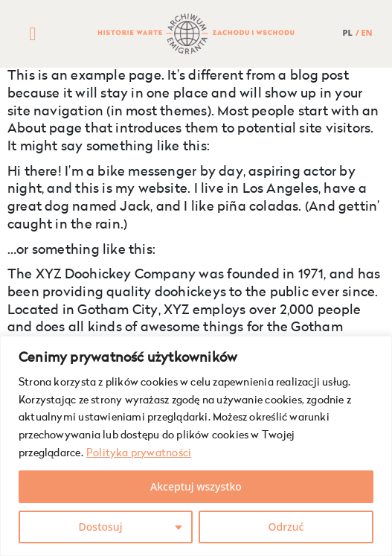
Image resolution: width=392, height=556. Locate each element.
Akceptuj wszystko (196, 486)
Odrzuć (286, 527)
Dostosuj (101, 527)
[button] (33, 34)
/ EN (364, 32)
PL (348, 32)
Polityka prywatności (139, 453)
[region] (196, 446)
